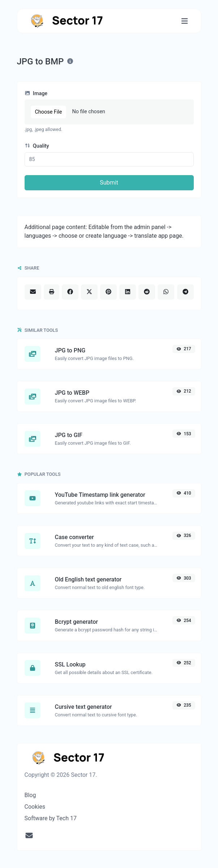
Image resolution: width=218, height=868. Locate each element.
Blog (30, 795)
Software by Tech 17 (51, 818)
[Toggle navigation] (185, 21)
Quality (37, 146)
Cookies (35, 807)
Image (36, 94)
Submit (109, 183)
